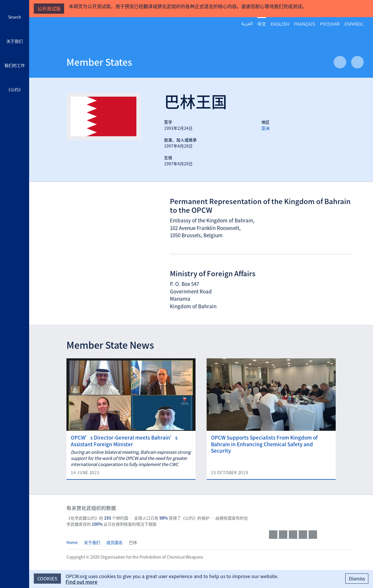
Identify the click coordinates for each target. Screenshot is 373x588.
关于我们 (15, 41)
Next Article (357, 62)
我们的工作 (15, 65)
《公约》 (15, 89)
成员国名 (115, 542)
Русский (330, 24)
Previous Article (340, 62)
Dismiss (357, 578)
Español (354, 24)
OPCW (310, 513)
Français (305, 24)
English (280, 24)
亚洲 (265, 128)
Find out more (81, 582)
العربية (247, 24)
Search (15, 17)
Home (72, 542)
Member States (99, 62)
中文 (262, 24)
